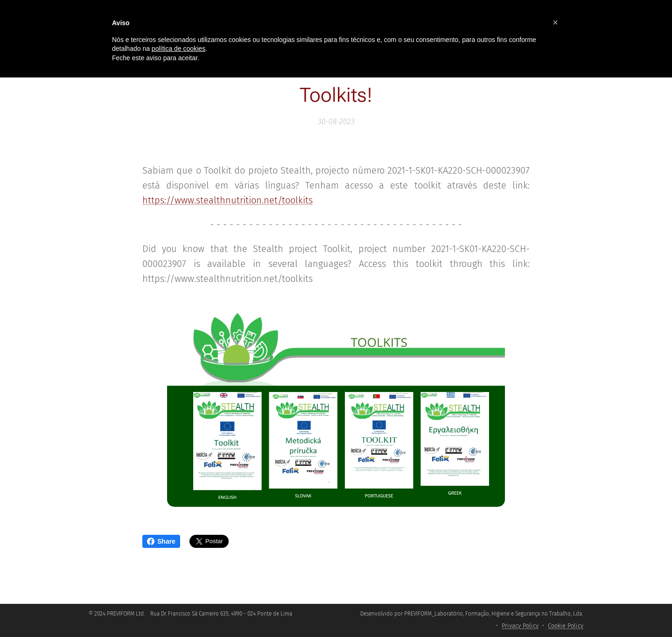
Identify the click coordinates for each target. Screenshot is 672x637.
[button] (555, 22)
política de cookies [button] (178, 49)
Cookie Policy (566, 626)
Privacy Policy (520, 626)
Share (161, 541)
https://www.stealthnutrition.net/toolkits (227, 200)
